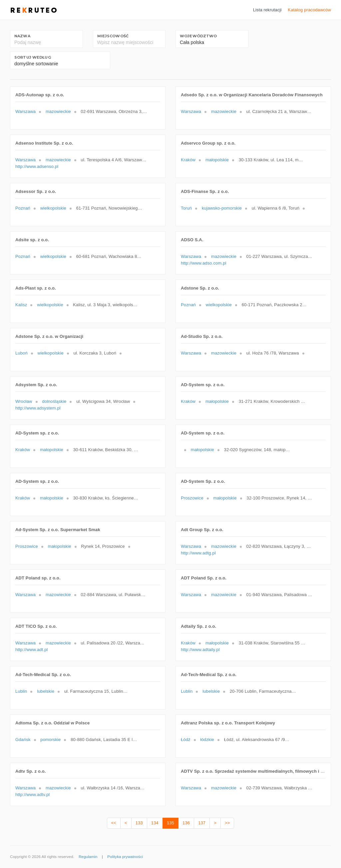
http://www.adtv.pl (32, 795)
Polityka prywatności (125, 857)
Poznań (23, 208)
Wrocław (24, 401)
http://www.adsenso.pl (37, 166)
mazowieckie (58, 111)
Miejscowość (113, 36)
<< (114, 823)
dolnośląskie (54, 401)
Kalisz (21, 305)
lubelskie (46, 691)
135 (170, 823)
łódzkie (207, 740)
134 (155, 823)
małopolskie (217, 160)
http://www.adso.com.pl (204, 263)
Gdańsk (23, 740)
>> (227, 823)
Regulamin (88, 857)
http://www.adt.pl (32, 650)
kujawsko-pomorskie (222, 208)
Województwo (198, 36)
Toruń (186, 208)
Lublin (21, 691)
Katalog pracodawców (309, 10)
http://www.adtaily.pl (200, 650)
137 (202, 823)
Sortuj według (33, 57)
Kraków (188, 160)
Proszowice (192, 498)
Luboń (21, 353)
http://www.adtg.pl (198, 553)
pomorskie (50, 740)
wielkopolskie (53, 208)
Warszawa (25, 111)
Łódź (186, 740)
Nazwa (22, 36)
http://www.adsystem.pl (38, 408)
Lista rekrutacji (267, 10)
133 (139, 823)
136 (186, 823)
